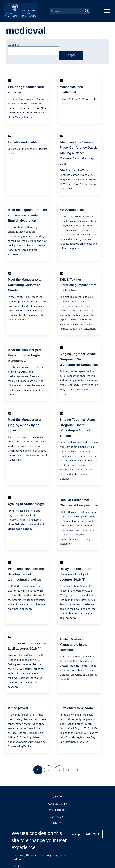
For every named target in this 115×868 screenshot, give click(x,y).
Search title (14, 48)
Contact (58, 826)
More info (16, 866)
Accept (77, 834)
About (58, 801)
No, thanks (93, 834)
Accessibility (57, 807)
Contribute (57, 813)
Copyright (58, 820)
